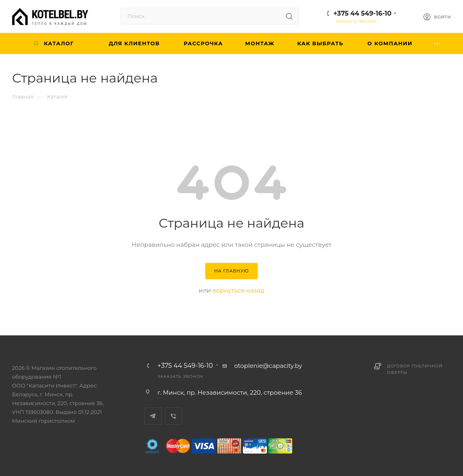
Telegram (153, 416)
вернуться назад (238, 290)
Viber (173, 416)
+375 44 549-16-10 (363, 13)
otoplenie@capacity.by (268, 366)
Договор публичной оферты (415, 369)
